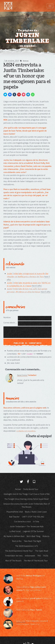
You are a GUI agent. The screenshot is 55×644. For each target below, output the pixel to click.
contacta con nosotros (26, 431)
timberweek (30, 556)
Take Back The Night (32, 541)
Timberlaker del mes (14, 556)
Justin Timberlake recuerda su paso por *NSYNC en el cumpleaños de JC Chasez (29, 284)
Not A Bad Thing (33, 536)
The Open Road (42, 551)
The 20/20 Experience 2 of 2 (27, 546)
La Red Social (15, 531)
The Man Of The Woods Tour (36, 561)
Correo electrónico (11, 323)
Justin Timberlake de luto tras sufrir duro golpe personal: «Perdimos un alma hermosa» (27, 290)
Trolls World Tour (31, 489)
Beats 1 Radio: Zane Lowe (36, 512)
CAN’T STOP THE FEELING (33, 517)
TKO (39, 556)
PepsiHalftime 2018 (15, 512)
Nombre (7, 317)
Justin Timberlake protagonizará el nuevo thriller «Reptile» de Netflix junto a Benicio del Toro (28, 275)
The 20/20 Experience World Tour (19, 551)
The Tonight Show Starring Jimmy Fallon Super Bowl (27, 499)
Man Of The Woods (13, 561)
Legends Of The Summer (33, 531)
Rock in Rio (17, 541)
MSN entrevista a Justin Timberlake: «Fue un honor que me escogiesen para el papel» (27, 76)
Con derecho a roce (22, 522)
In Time (36, 522)
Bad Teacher (14, 517)
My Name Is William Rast (14, 536)
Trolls (46, 556)
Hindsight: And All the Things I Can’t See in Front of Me (27, 494)
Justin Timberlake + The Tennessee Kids (27, 526)
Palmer (18, 489)
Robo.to (46, 536)
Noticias (26, 61)
